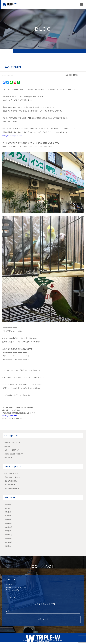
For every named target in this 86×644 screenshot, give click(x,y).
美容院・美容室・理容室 (12, 454)
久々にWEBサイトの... (12, 473)
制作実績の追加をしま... (12, 488)
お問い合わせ (43, 619)
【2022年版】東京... (11, 481)
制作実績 (7, 458)
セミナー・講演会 (10, 450)
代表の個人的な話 (10, 442)
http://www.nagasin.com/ (12, 136)
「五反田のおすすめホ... (12, 477)
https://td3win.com (10, 416)
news (6, 446)
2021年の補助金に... (11, 485)
